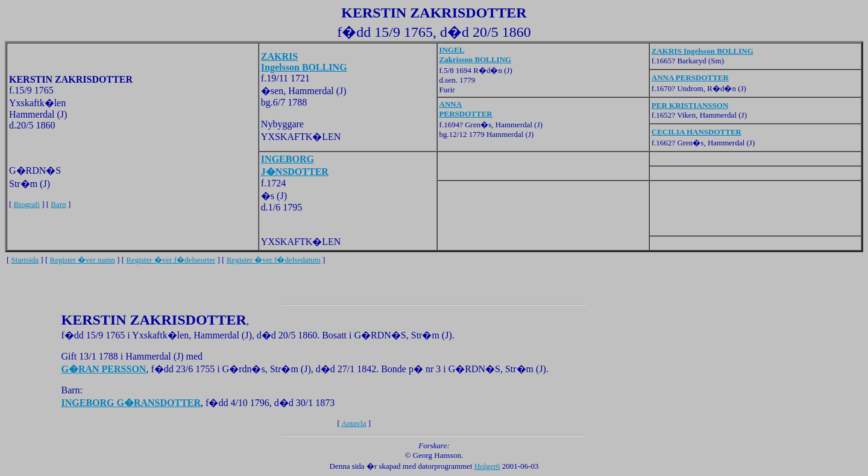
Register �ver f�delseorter (171, 260)
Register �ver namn (83, 260)
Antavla (354, 423)
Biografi (27, 204)
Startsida (25, 260)
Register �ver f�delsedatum (274, 260)
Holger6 (487, 466)
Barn (58, 204)
